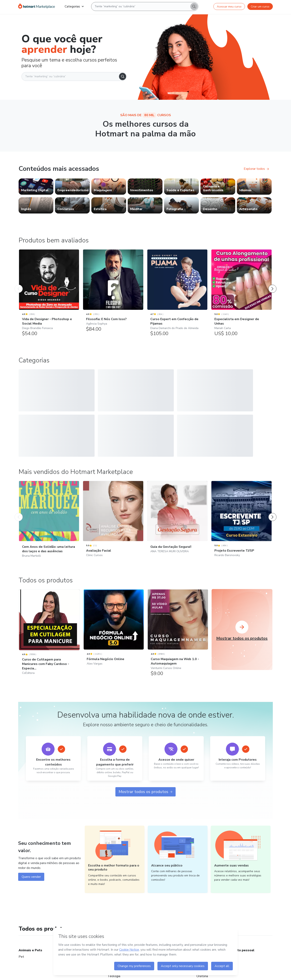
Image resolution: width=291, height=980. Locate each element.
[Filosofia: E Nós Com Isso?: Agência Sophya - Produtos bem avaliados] (113, 293)
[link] (36, 187)
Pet (21, 962)
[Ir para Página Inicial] (37, 6)
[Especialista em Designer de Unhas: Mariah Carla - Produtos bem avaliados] (241, 295)
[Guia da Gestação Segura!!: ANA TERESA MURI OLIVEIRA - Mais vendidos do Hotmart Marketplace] (177, 527)
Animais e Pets (30, 956)
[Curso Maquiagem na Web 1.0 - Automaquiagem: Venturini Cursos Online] (178, 640)
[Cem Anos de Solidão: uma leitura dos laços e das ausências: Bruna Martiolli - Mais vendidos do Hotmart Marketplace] (49, 530)
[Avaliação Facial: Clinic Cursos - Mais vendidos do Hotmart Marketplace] (113, 529)
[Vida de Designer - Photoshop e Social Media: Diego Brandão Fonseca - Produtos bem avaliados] (49, 295)
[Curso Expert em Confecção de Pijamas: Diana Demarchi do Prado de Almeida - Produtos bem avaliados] (177, 295)
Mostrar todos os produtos (145, 797)
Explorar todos (256, 169)
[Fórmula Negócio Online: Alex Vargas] (114, 638)
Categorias (74, 6)
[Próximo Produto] (272, 285)
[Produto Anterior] (19, 285)
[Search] (194, 6)
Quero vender (31, 882)
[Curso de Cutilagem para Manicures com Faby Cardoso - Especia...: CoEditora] (49, 643)
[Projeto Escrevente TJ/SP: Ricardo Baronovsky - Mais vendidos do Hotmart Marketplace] (241, 529)
